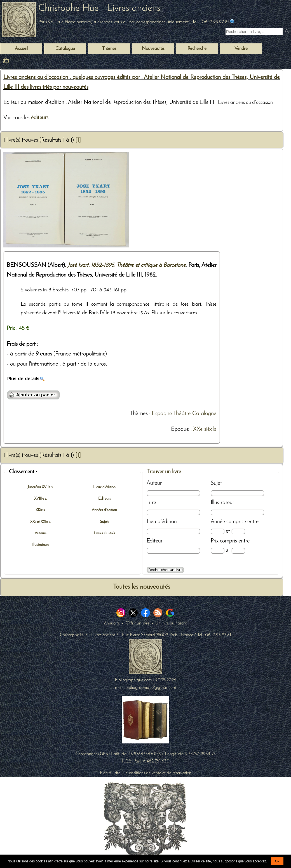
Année (218, 522)
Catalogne (204, 414)
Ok (277, 861)
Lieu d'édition (162, 522)
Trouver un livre (164, 472)
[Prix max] (238, 551)
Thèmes (139, 414)
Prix (215, 541)
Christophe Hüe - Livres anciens (99, 8)
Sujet (216, 483)
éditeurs (40, 118)
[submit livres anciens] (288, 32)
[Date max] (238, 531)
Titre (151, 503)
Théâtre (182, 414)
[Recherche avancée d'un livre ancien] (165, 570)
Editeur (155, 541)
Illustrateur (222, 503)
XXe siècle (205, 429)
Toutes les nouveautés (142, 587)
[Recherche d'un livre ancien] (254, 32)
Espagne (162, 414)
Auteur (154, 483)
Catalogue (65, 49)
